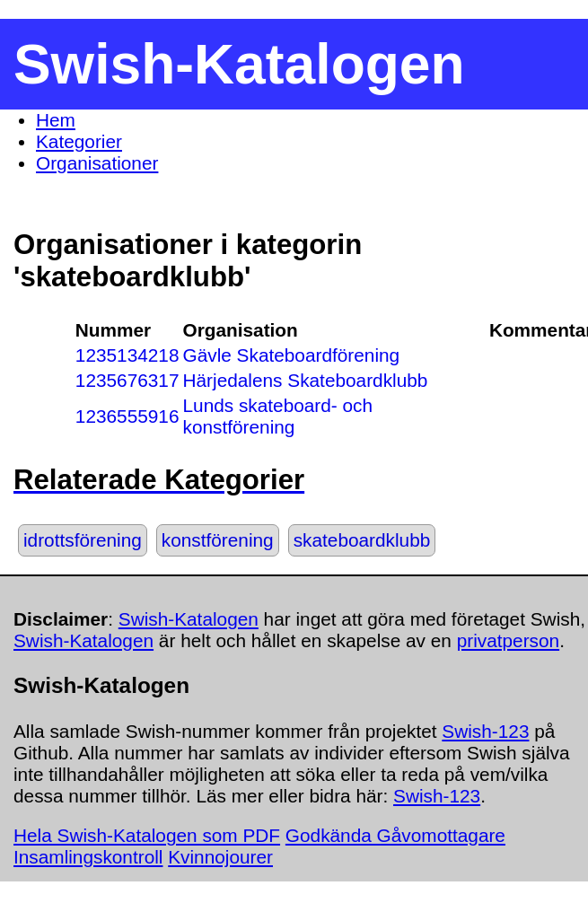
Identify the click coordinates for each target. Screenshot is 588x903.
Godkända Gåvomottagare (395, 835)
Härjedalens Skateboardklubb (306, 380)
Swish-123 (485, 731)
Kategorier (79, 141)
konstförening (218, 540)
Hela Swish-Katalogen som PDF (147, 835)
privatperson (508, 640)
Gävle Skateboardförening (292, 355)
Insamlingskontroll (88, 857)
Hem (56, 120)
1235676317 (127, 380)
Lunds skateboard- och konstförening (278, 416)
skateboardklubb (362, 540)
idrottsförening (83, 540)
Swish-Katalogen (189, 619)
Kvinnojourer (220, 857)
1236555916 (127, 416)
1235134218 (127, 355)
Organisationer (97, 163)
